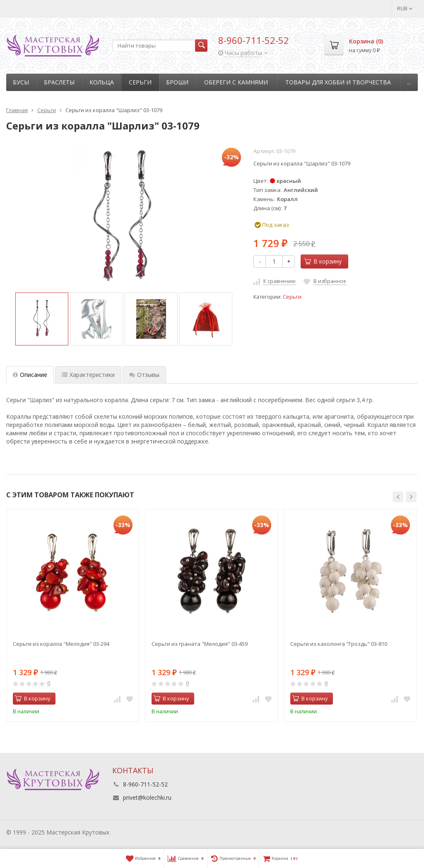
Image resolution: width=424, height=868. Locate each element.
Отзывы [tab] (144, 375)
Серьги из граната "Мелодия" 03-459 (200, 644)
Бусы (21, 82)
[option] (42, 319)
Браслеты (59, 82)
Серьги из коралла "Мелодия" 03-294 (61, 644)
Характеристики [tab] (88, 375)
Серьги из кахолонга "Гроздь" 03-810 (339, 644)
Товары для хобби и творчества (338, 82)
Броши (177, 82)
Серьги (140, 82)
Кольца (102, 82)
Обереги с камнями (236, 82)
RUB (405, 8)
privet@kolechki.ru (147, 797)
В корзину (323, 261)
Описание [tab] (30, 375)
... (409, 82)
